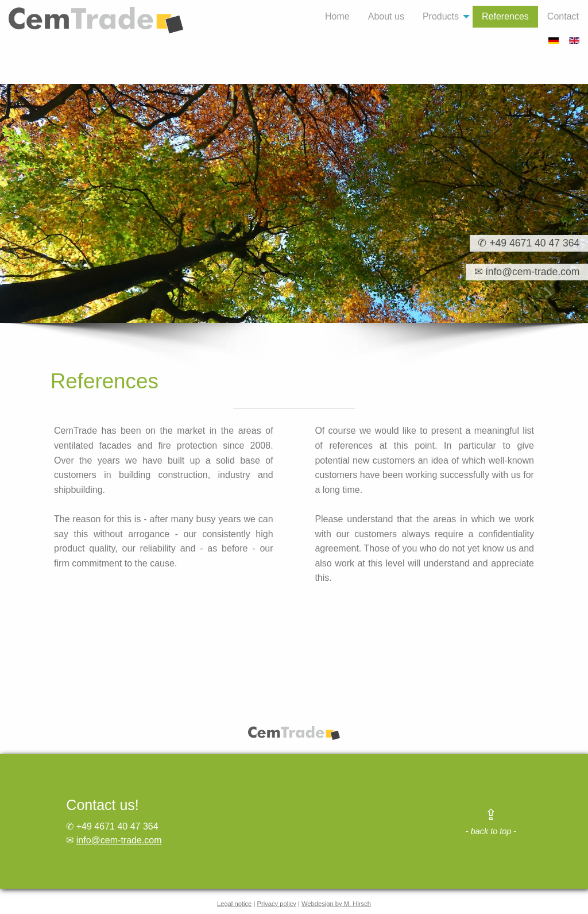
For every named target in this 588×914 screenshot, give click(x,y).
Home (337, 16)
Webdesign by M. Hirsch (336, 904)
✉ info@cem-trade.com (523, 272)
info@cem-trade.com (119, 840)
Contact (563, 16)
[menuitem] (337, 17)
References (505, 16)
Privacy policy (276, 904)
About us (386, 16)
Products (441, 16)
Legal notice (234, 904)
